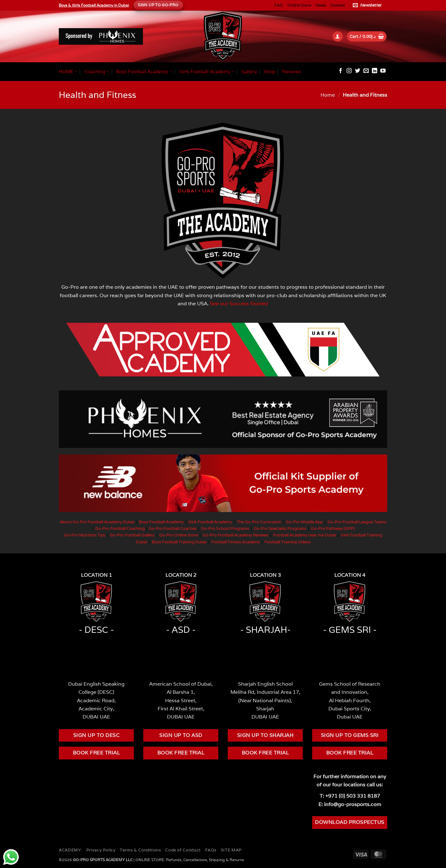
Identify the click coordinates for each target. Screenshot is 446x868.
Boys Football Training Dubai (179, 542)
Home (328, 95)
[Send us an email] (366, 71)
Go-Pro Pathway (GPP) (333, 528)
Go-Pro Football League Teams (357, 522)
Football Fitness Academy (236, 542)
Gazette (338, 5)
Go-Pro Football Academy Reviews (236, 535)
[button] (368, 5)
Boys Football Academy (144, 72)
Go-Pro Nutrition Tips (85, 535)
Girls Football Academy (207, 72)
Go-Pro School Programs (225, 528)
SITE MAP (231, 850)
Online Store (299, 5)
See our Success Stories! (239, 303)
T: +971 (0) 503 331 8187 (350, 796)
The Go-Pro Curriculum (259, 522)
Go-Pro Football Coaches (172, 528)
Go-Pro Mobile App (304, 522)
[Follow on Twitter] (358, 71)
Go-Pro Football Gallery (132, 535)
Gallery (249, 71)
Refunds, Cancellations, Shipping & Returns (205, 860)
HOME (68, 72)
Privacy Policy (101, 850)
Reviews (291, 71)
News (321, 5)
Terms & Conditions (140, 850)
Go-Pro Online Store (179, 535)
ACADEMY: (70, 850)
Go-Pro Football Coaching (120, 528)
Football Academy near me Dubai (304, 535)
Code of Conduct (183, 850)
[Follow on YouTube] (383, 71)
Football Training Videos (288, 542)
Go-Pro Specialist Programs (280, 528)
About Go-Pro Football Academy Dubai (97, 522)
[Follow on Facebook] (341, 71)
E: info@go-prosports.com (350, 804)
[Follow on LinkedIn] (375, 71)
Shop (270, 71)
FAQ (279, 5)
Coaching (97, 72)
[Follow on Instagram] (349, 71)
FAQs (211, 850)
